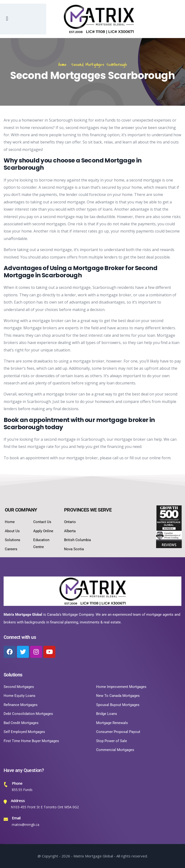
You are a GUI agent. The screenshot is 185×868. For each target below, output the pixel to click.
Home (62, 65)
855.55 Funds (22, 790)
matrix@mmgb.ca (26, 825)
